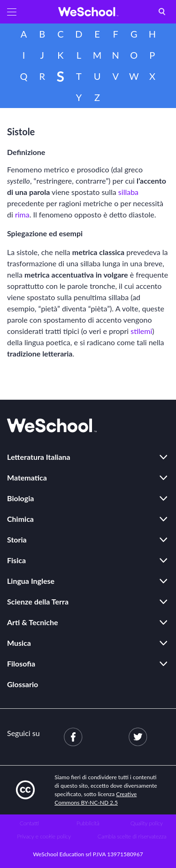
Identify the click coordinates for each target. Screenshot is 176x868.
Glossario (23, 684)
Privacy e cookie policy (44, 836)
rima (22, 214)
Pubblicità (88, 823)
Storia (17, 539)
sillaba (128, 192)
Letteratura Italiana (39, 457)
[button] (12, 12)
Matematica (27, 477)
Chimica (20, 519)
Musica (19, 643)
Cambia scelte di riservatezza (132, 836)
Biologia (20, 498)
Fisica (16, 560)
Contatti (29, 823)
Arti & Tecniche (33, 622)
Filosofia (21, 663)
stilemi (141, 331)
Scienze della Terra (38, 601)
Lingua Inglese (31, 581)
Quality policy (147, 823)
